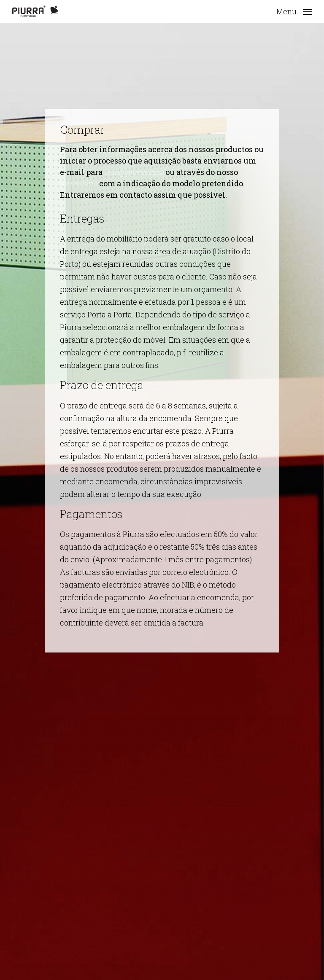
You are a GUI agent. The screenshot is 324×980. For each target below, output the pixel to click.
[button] (294, 11)
